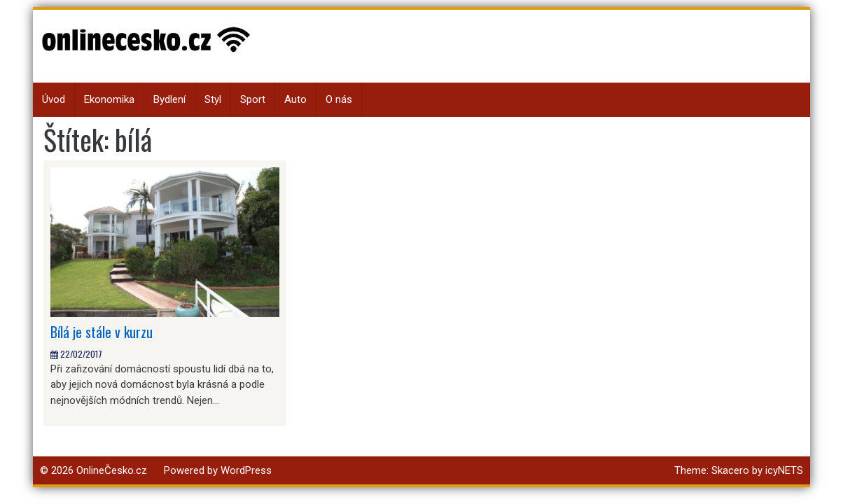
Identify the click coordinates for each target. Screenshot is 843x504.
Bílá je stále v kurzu (102, 332)
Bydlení (169, 99)
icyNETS (784, 470)
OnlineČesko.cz (112, 470)
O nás (339, 99)
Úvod (54, 99)
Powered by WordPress (218, 470)
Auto (295, 99)
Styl (213, 99)
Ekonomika (109, 99)
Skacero (730, 470)
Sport (253, 99)
